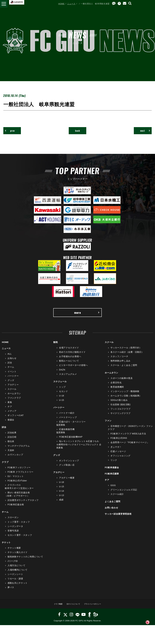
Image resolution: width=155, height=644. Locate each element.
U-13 (62, 499)
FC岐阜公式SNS (119, 441)
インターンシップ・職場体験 (125, 395)
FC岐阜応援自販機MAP (71, 440)
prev (12, 131)
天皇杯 (11, 454)
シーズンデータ (15, 530)
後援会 (11, 423)
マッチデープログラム (19, 449)
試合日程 (12, 440)
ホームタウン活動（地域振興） (126, 399)
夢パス (11, 591)
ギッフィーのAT (16, 419)
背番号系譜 (13, 534)
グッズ (11, 384)
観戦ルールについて (69, 364)
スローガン (13, 521)
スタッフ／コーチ (119, 360)
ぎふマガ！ (116, 450)
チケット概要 (14, 551)
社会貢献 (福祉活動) (120, 408)
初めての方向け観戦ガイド (72, 355)
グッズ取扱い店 (67, 468)
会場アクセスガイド (69, 351)
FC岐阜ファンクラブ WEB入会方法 (128, 437)
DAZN (62, 373)
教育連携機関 (117, 390)
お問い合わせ (111, 511)
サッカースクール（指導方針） (126, 351)
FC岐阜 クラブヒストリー (21, 475)
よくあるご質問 (113, 505)
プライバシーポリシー (95, 607)
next (143, 131)
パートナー (13, 379)
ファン (108, 424)
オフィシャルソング (120, 459)
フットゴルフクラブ (120, 412)
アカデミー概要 (67, 481)
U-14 (62, 494)
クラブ (5, 465)
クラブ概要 (55, 607)
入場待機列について (18, 573)
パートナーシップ (68, 421)
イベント (12, 375)
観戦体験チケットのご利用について (25, 560)
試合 (10, 366)
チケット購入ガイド (18, 556)
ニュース (71, 4)
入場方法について (16, 569)
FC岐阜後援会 (112, 471)
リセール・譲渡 (15, 582)
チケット (6, 546)
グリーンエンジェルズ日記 (124, 493)
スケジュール (60, 385)
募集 (10, 406)
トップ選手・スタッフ (19, 525)
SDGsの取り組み (119, 404)
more (87, 315)
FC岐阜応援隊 (112, 477)
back (78, 131)
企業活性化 (116, 386)
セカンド (63, 395)
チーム (11, 370)
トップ (62, 390)
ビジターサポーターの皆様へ (73, 369)
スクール (12, 392)
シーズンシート (15, 578)
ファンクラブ (14, 401)
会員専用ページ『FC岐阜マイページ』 (130, 446)
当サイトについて (72, 607)
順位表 (11, 445)
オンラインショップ (69, 464)
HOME (61, 4)
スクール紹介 (117, 498)
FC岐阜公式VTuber (17, 484)
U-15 (62, 404)
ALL (10, 357)
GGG (113, 489)
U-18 (62, 399)
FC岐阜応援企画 (16, 508)
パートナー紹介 (67, 416)
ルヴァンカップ (15, 458)
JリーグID (13, 565)
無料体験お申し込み (120, 364)
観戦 (55, 346)
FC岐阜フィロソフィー (19, 471)
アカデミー (13, 388)
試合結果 (12, 436)
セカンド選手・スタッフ (20, 538)
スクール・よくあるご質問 (124, 369)
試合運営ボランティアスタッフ (23, 504)
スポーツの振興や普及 (122, 381)
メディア (12, 414)
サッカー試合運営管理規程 (118, 517)
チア (10, 410)
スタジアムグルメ (68, 377)
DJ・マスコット (16, 480)
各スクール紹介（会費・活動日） (127, 355)
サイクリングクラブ (120, 417)
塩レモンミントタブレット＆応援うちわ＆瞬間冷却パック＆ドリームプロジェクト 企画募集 (79, 448)
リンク (114, 463)
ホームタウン (14, 397)
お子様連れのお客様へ (70, 360)
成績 (61, 503)
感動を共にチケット (18, 586)
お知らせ (12, 362)
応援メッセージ (118, 455)
